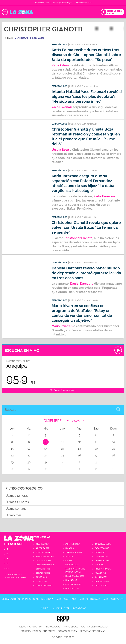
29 (12, 462)
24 (46, 455)
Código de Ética (67, 631)
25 (63, 455)
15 (12, 449)
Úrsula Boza (60, 150)
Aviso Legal (71, 627)
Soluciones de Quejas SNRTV (38, 631)
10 (46, 442)
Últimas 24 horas (17, 502)
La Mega (45, 608)
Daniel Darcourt (81, 284)
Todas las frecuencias (63, 390)
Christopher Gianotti (78, 238)
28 (113, 455)
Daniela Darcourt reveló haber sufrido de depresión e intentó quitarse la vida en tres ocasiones (86, 273)
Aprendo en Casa (42, 3)
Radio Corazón (113, 599)
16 (29, 449)
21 (113, 449)
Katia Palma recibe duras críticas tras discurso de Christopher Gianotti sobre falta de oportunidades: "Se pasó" (86, 55)
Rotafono (79, 608)
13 (96, 442)
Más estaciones (84, 3)
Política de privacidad (94, 627)
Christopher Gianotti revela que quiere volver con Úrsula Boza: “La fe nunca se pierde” (86, 228)
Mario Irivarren (62, 326)
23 (29, 455)
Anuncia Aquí (53, 627)
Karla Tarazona (104, 196)
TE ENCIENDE (13, 544)
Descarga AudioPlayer (63, 3)
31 (46, 462)
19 (79, 449)
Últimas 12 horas (17, 496)
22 (12, 455)
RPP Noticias (30, 599)
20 (96, 449)
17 (46, 449)
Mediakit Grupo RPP (30, 627)
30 (29, 462)
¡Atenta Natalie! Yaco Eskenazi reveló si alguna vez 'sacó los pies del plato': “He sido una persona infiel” (87, 97)
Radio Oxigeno (66, 599)
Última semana (16, 509)
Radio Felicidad (89, 599)
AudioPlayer (61, 608)
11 (63, 442)
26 (79, 455)
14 (113, 442)
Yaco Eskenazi (62, 107)
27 (96, 455)
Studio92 (47, 599)
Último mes (14, 515)
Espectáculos (59, 44)
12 (79, 442)
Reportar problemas (92, 631)
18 (62, 449)
